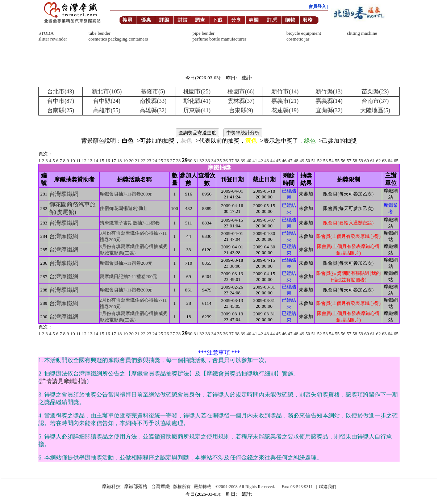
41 (255, 161)
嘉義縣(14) (329, 101)
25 (161, 161)
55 (337, 161)
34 (214, 161)
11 (78, 161)
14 (96, 161)
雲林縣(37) (241, 101)
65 (396, 161)
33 (208, 161)
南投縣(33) (153, 101)
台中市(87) (61, 101)
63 (384, 161)
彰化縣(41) (197, 101)
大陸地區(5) (375, 110)
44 (273, 161)
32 (202, 161)
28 (178, 161)
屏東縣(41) (197, 110)
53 (326, 161)
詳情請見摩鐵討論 (63, 381)
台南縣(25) (61, 110)
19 (126, 161)
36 (226, 161)
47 (290, 161)
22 (143, 161)
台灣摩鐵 (160, 486)
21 (137, 161)
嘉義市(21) (285, 101)
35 (219, 161)
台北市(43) (61, 91)
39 (243, 161)
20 (131, 161)
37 (231, 161)
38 (237, 161)
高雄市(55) (107, 110)
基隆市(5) (153, 91)
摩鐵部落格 (136, 486)
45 (278, 161)
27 (173, 161)
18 (119, 161)
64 (390, 161)
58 (355, 161)
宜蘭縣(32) (329, 110)
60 (367, 161)
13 (90, 161)
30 (190, 161)
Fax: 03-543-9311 (297, 487)
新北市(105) (107, 91)
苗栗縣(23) (375, 91)
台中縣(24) (107, 101)
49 (302, 161)
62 (378, 161)
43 (266, 161)
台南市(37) (375, 101)
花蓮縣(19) (285, 110)
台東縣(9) (241, 110)
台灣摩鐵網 (64, 194)
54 (331, 161)
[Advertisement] (219, 28)
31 (196, 161)
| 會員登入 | (317, 7)
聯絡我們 (328, 487)
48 (296, 161)
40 (249, 161)
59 (361, 161)
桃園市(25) (197, 91)
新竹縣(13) (329, 91)
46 (284, 161)
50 (308, 161)
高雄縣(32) (153, 110)
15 (102, 161)
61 (373, 161)
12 (84, 161)
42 (261, 161)
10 (73, 161)
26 (166, 161)
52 (320, 161)
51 (314, 161)
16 (108, 161)
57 (349, 161)
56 (343, 161)
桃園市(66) (241, 91)
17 (114, 161)
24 (155, 161)
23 (149, 161)
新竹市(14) (285, 91)
